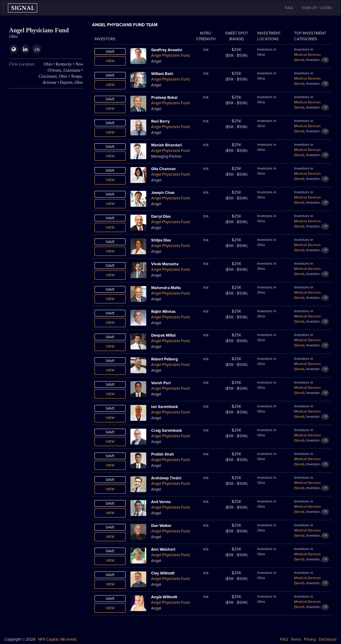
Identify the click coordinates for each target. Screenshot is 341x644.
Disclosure (328, 639)
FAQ (284, 639)
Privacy (310, 639)
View (110, 61)
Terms (296, 639)
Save (110, 52)
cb (37, 49)
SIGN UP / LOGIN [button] (317, 8)
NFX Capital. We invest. (58, 639)
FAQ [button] (289, 8)
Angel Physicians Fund (170, 55)
